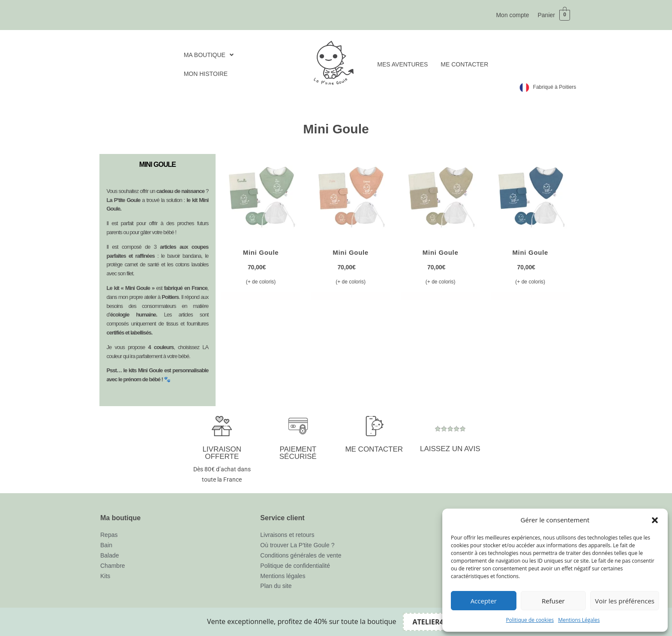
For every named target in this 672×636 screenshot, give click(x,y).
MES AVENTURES (402, 64)
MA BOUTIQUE (209, 55)
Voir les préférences (625, 601)
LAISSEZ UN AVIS (450, 449)
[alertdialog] (336, 622)
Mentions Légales (579, 620)
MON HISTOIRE (206, 74)
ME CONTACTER (464, 64)
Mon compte (512, 15)
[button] (655, 520)
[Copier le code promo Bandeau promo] (434, 622)
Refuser (553, 601)
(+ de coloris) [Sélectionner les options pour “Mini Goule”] (261, 282)
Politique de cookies (530, 620)
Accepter (484, 601)
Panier (546, 15)
